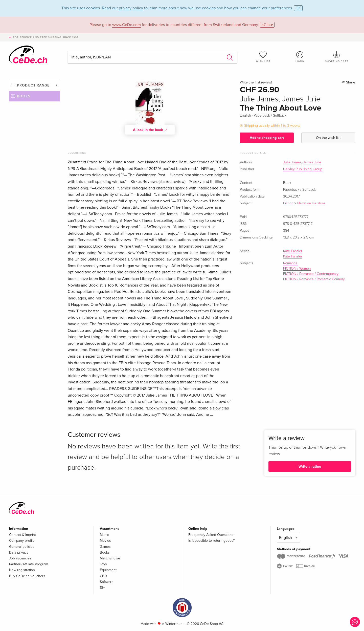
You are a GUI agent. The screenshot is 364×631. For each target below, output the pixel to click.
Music (104, 535)
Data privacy (19, 552)
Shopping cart (337, 57)
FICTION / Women (297, 269)
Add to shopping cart (267, 138)
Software (107, 582)
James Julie (312, 162)
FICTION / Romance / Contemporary (311, 274)
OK (298, 8)
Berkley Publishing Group (303, 169)
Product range (33, 85)
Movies (105, 541)
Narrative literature (311, 203)
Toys (103, 564)
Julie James (292, 162)
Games (105, 547)
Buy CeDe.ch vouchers (27, 576)
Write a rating (310, 466)
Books (24, 96)
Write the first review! (256, 82)
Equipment (108, 570)
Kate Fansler (293, 251)
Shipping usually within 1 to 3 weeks (272, 126)
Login (300, 57)
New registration (22, 570)
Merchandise (110, 558)
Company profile (22, 541)
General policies (22, 547)
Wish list (263, 57)
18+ (102, 588)
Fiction (288, 203)
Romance (290, 263)
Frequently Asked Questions (211, 535)
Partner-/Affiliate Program (29, 564)
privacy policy (131, 8)
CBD (103, 576)
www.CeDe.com (127, 25)
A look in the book (150, 130)
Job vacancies (20, 558)
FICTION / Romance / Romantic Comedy (314, 279)
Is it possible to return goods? (211, 541)
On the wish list (328, 138)
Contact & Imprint (22, 535)
